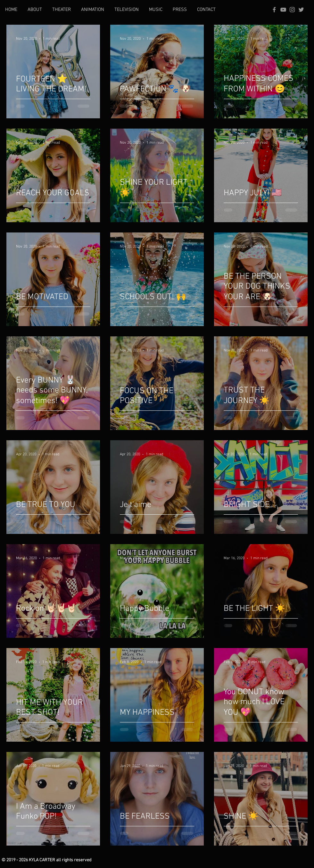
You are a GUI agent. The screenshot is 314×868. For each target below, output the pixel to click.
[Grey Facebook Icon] (274, 10)
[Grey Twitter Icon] (301, 10)
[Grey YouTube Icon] (283, 10)
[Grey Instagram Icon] (292, 10)
